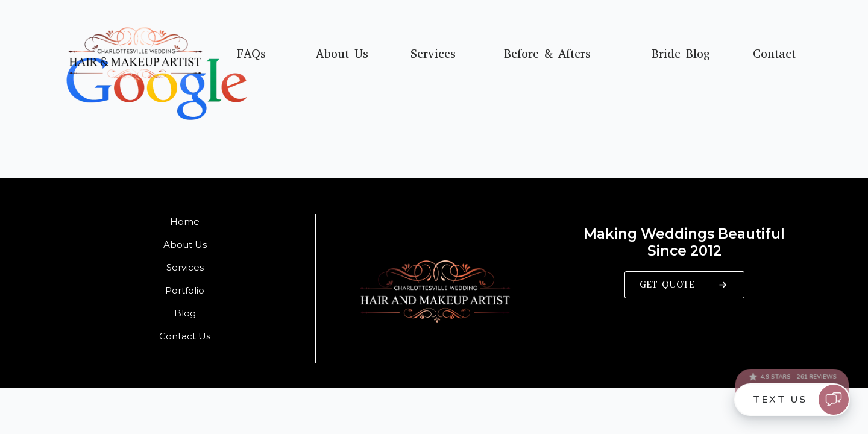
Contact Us (185, 336)
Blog (185, 313)
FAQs (251, 54)
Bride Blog (681, 54)
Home (185, 222)
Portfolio (185, 290)
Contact (774, 54)
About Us (342, 54)
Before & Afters (547, 54)
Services (433, 54)
